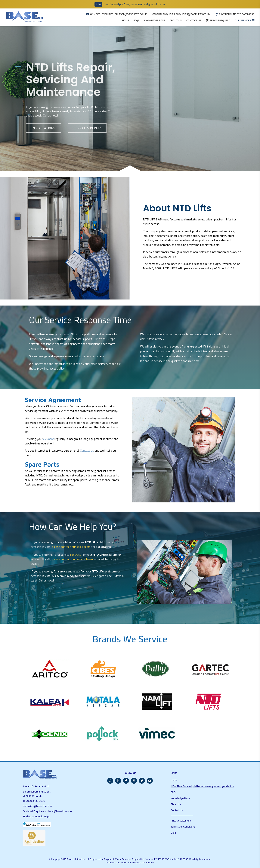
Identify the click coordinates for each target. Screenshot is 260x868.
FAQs (174, 792)
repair (72, 109)
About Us (176, 804)
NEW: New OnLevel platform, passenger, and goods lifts (203, 786)
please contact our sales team (71, 547)
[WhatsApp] (110, 781)
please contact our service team (72, 559)
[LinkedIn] (118, 781)
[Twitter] (142, 781)
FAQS (136, 20)
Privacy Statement (181, 821)
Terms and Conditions (183, 827)
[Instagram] (134, 781)
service (58, 109)
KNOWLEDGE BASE (155, 20)
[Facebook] (126, 781)
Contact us (87, 450)
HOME (125, 20)
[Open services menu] (245, 20)
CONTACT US (194, 20)
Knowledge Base (180, 798)
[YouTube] (150, 781)
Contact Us (177, 810)
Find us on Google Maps (36, 816)
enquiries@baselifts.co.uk (38, 806)
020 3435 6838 (36, 801)
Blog (173, 833)
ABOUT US (176, 20)
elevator (48, 439)
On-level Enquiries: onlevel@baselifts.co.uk (48, 811)
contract (76, 555)
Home (174, 780)
